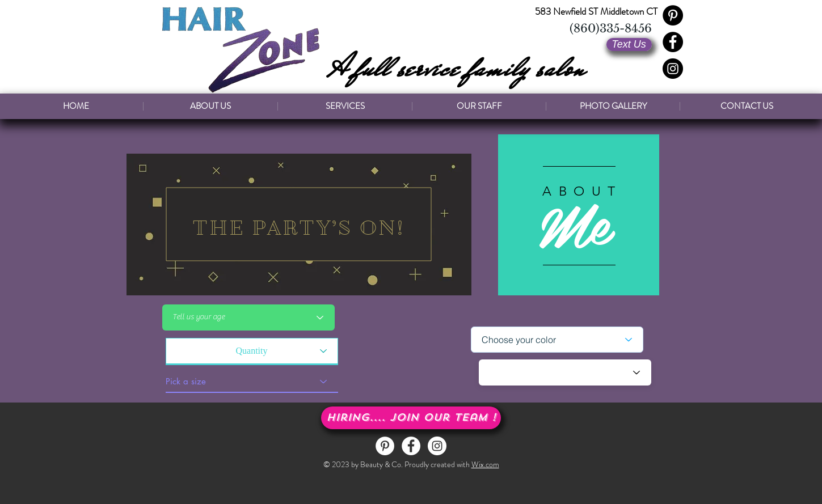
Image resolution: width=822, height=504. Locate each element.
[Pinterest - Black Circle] (673, 15)
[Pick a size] (252, 381)
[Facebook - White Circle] (411, 446)
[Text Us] (629, 45)
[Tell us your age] (248, 317)
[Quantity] (252, 351)
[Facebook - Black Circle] (673, 42)
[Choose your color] (557, 340)
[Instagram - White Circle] (437, 446)
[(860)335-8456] (611, 28)
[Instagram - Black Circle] (673, 69)
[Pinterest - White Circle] (385, 446)
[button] (411, 418)
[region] (299, 225)
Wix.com (485, 464)
